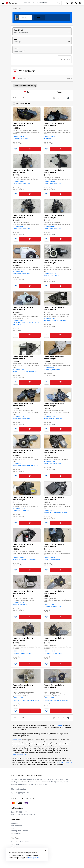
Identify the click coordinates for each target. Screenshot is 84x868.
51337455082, (17, 322)
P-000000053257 (19, 557)
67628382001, (55, 700)
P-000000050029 (50, 273)
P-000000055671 (18, 463)
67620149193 (64, 700)
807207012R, (55, 276)
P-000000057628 (19, 320)
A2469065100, (26, 274)
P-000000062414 (18, 181)
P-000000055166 (49, 557)
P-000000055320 (19, 508)
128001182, (47, 276)
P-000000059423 (19, 271)
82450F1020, (48, 559)
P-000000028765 (49, 698)
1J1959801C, (16, 605)
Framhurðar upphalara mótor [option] (25, 86)
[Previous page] (59, 98)
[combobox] (40, 32)
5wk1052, (47, 700)
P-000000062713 (18, 136)
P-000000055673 (49, 368)
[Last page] (68, 98)
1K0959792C (32, 559)
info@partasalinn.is (19, 754)
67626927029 (34, 700)
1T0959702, (17, 559)
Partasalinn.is (17, 740)
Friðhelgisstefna (34, 858)
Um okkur (15, 823)
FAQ (13, 828)
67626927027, (25, 700)
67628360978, (17, 653)
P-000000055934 (19, 369)
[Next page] (63, 98)
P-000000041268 (49, 651)
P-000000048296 (49, 604)
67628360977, (48, 653)
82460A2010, (17, 511)
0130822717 (34, 466)
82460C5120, (17, 184)
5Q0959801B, (17, 419)
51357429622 (17, 325)
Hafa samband (17, 826)
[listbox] (42, 86)
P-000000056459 (49, 318)
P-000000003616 (18, 698)
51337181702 (36, 322)
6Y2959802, (17, 138)
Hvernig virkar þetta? (19, 831)
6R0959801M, (48, 138)
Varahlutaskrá (16, 833)
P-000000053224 (49, 510)
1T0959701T (64, 321)
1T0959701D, (48, 512)
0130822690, (17, 274)
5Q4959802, (48, 370)
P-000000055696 (19, 416)
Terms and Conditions (64, 762)
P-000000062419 (49, 226)
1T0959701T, (17, 372)
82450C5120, (48, 184)
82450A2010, (48, 464)
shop (60, 725)
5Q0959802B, (48, 419)
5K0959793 (33, 372)
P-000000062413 (18, 226)
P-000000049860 (19, 602)
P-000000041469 (18, 651)
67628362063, (48, 606)
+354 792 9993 (21, 812)
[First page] (54, 98)
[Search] (59, 3)
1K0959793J (64, 512)
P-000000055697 (49, 416)
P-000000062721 (49, 136)
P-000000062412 (49, 181)
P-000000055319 (49, 461)
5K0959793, (48, 321)
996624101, (16, 700)
